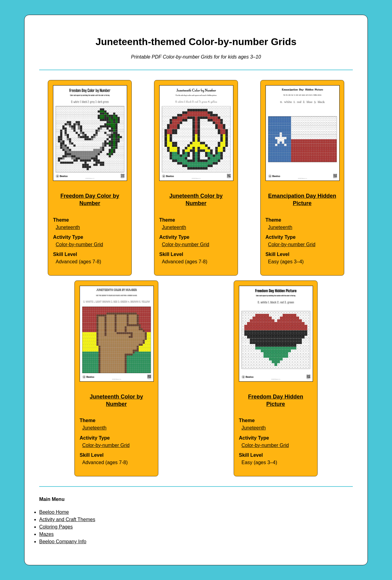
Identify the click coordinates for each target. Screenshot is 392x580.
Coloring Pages (56, 527)
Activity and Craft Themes (67, 519)
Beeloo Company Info (63, 542)
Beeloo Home (54, 512)
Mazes (46, 534)
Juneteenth (68, 227)
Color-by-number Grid (79, 244)
